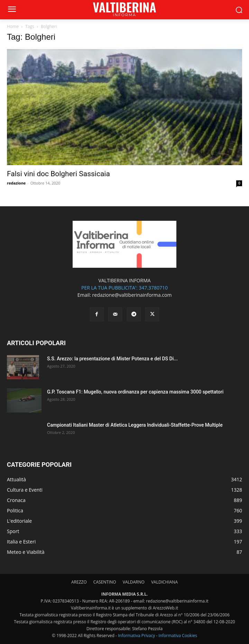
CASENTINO (105, 582)
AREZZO (79, 582)
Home (13, 26)
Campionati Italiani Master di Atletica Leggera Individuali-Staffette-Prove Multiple (135, 425)
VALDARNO (134, 582)
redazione (16, 183)
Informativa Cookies (178, 636)
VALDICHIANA (164, 582)
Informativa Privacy (136, 636)
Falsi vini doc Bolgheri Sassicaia (58, 174)
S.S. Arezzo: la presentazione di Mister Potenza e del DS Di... (112, 359)
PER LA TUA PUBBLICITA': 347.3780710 (124, 288)
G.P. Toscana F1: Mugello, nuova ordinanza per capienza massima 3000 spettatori (135, 392)
